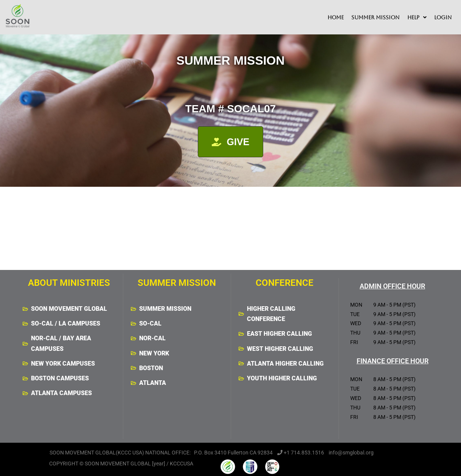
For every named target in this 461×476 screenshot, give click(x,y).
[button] (417, 17)
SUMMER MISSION (376, 17)
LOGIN (443, 17)
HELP (417, 17)
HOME (336, 17)
